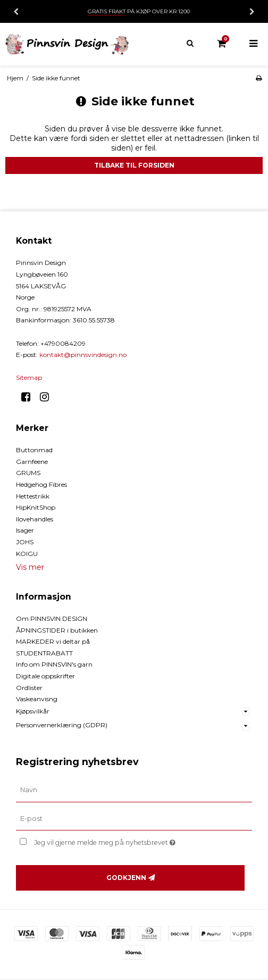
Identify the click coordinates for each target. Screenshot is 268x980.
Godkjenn (126, 878)
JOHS (25, 542)
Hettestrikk (33, 496)
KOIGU (27, 554)
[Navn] (134, 790)
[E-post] (134, 818)
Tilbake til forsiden (134, 165)
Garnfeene (32, 462)
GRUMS (28, 473)
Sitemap (29, 377)
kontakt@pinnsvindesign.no (83, 355)
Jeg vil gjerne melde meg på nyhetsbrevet (131, 840)
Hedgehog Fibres (41, 484)
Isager (25, 530)
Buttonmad (34, 450)
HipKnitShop (36, 507)
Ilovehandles (35, 519)
